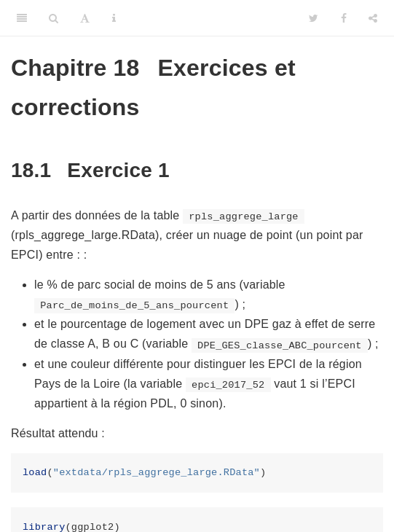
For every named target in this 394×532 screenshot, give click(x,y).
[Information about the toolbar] (114, 18)
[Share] (373, 18)
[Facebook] (344, 18)
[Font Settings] (85, 18)
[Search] (54, 18)
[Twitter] (314, 18)
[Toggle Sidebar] (22, 18)
